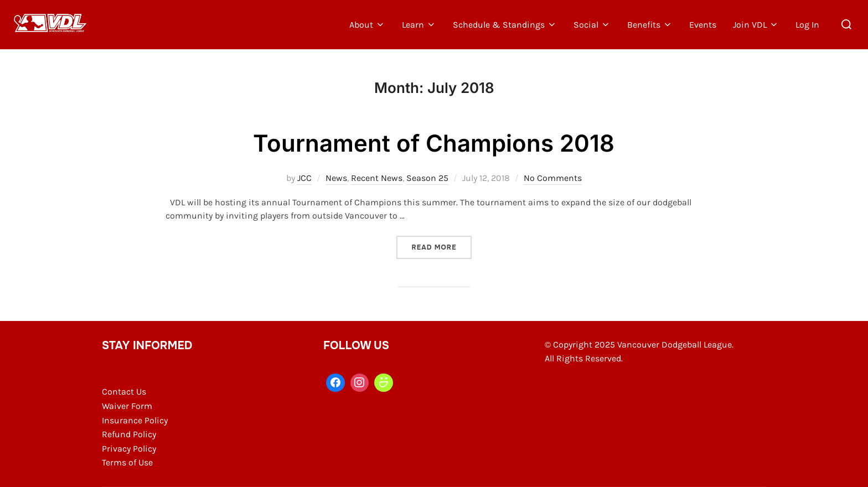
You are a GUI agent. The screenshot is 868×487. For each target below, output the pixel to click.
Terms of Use (127, 462)
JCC (304, 178)
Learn (419, 25)
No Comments (553, 178)
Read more (441, 247)
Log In (807, 25)
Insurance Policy (135, 420)
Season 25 (427, 178)
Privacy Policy (129, 449)
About (367, 25)
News (336, 178)
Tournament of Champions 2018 (434, 143)
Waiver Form (127, 406)
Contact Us (124, 392)
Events (703, 25)
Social (592, 25)
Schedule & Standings (505, 25)
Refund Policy (129, 434)
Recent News (377, 178)
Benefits (650, 25)
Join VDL (756, 25)
